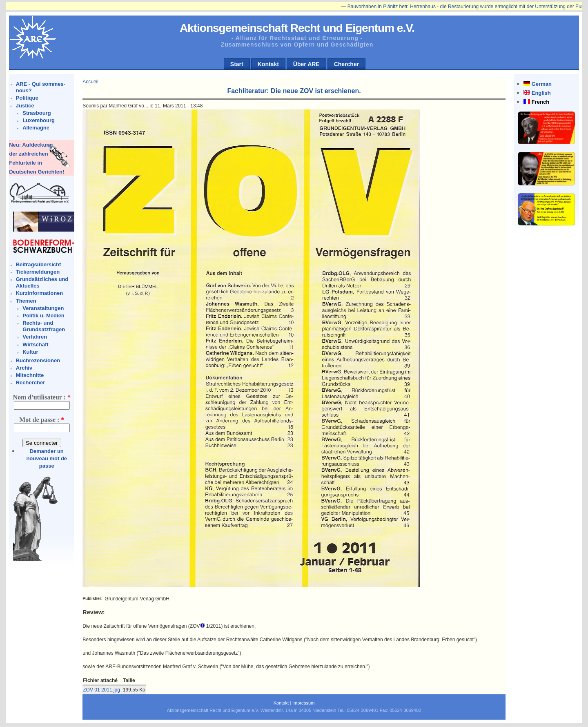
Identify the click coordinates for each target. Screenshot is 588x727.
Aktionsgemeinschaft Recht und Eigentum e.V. (297, 28)
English (541, 93)
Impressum (303, 703)
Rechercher (31, 382)
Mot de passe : (42, 420)
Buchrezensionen (38, 360)
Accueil (90, 82)
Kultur (30, 352)
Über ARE (306, 64)
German (542, 84)
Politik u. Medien (43, 316)
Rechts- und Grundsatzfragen (44, 326)
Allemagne (36, 128)
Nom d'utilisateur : (41, 397)
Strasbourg (37, 113)
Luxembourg (39, 120)
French (540, 102)
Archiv (24, 368)
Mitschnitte (30, 375)
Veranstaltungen (43, 308)
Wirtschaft (35, 345)
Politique (27, 98)
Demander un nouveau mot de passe (47, 458)
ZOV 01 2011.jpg (101, 690)
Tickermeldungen (38, 272)
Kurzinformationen (40, 293)
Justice (25, 106)
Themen (26, 301)
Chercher (346, 64)
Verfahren (35, 337)
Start (237, 64)
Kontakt (268, 64)
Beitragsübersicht (39, 264)
